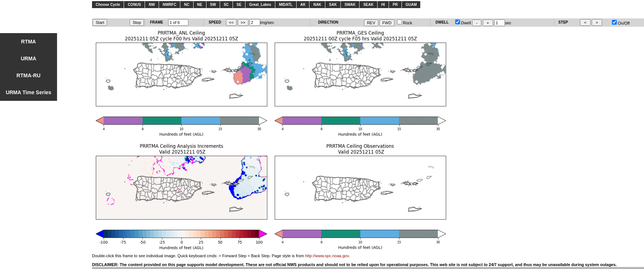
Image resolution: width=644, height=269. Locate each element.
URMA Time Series (29, 92)
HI (383, 5)
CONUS (134, 5)
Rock (405, 23)
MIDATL (286, 5)
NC (187, 5)
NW (152, 5)
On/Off (621, 23)
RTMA (28, 42)
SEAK (368, 5)
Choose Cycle (108, 5)
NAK (317, 5)
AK (303, 5)
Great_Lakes (260, 5)
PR (395, 5)
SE (239, 5)
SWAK (350, 5)
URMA (29, 59)
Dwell (463, 23)
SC (226, 5)
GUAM (411, 5)
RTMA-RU (29, 75)
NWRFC (169, 5)
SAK (333, 5)
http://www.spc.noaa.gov (327, 256)
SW (213, 5)
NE (200, 5)
